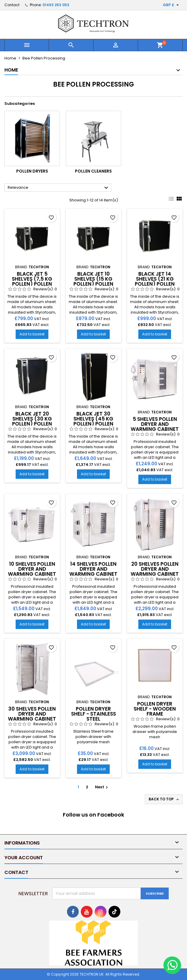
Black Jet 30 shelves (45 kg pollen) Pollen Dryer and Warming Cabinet (93, 424)
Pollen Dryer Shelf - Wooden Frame (155, 709)
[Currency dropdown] (172, 5)
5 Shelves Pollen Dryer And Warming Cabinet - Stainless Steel (155, 427)
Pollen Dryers (32, 171)
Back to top (164, 799)
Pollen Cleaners (93, 171)
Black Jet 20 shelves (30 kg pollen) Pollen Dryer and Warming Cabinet (32, 424)
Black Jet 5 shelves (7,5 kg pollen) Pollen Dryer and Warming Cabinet (32, 284)
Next (102, 787)
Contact (12, 5)
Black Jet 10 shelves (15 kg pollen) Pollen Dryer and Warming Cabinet (93, 284)
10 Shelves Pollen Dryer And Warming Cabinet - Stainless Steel (32, 571)
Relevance (59, 188)
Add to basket (32, 334)
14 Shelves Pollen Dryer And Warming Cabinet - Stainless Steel (93, 571)
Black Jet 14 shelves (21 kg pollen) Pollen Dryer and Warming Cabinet (155, 284)
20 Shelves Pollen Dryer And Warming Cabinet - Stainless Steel (155, 571)
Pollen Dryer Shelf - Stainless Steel (93, 714)
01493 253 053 (56, 5)
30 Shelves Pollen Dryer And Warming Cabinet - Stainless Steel (32, 716)
